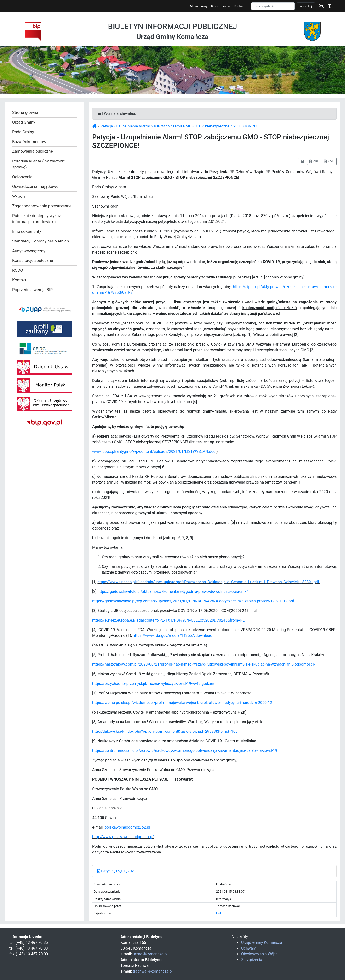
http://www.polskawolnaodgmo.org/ (123, 837)
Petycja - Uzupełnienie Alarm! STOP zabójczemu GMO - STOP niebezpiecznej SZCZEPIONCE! (179, 126)
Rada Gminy (23, 132)
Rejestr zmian (221, 6)
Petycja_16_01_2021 (117, 871)
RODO (18, 270)
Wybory (19, 196)
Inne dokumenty (27, 231)
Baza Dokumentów (29, 142)
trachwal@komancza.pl (153, 971)
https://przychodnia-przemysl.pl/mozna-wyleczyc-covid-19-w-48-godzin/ (153, 683)
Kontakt (239, 6)
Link (219, 913)
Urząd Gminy (24, 122)
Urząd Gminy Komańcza (262, 943)
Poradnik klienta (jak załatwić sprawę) (39, 164)
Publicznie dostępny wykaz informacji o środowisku (37, 219)
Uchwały (248, 948)
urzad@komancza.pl (150, 954)
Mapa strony (199, 6)
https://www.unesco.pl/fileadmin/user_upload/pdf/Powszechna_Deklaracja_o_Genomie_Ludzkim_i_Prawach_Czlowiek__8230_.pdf (208, 582)
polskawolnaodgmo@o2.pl (127, 827)
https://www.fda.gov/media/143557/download (172, 636)
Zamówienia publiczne (32, 151)
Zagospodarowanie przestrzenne (42, 206)
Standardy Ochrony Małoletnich (40, 241)
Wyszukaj (306, 6)
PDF (314, 161)
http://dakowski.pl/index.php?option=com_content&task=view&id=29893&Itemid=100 (165, 731)
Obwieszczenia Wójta (259, 954)
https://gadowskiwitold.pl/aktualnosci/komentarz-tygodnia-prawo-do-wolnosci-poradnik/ (173, 591)
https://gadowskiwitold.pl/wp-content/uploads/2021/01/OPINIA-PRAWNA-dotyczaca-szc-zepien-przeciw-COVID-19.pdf (193, 601)
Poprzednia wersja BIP (32, 290)
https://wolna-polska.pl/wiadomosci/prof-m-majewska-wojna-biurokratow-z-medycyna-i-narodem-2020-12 (182, 703)
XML (329, 161)
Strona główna (25, 112)
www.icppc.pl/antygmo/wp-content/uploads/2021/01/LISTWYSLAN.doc (154, 452)
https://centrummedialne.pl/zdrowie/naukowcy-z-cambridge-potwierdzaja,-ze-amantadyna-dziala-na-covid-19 (185, 751)
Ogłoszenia (22, 177)
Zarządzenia (252, 960)
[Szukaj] (273, 6)
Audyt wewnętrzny (29, 251)
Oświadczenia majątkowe (35, 186)
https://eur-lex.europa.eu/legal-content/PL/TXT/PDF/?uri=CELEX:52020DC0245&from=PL (168, 620)
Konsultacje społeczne (33, 260)
